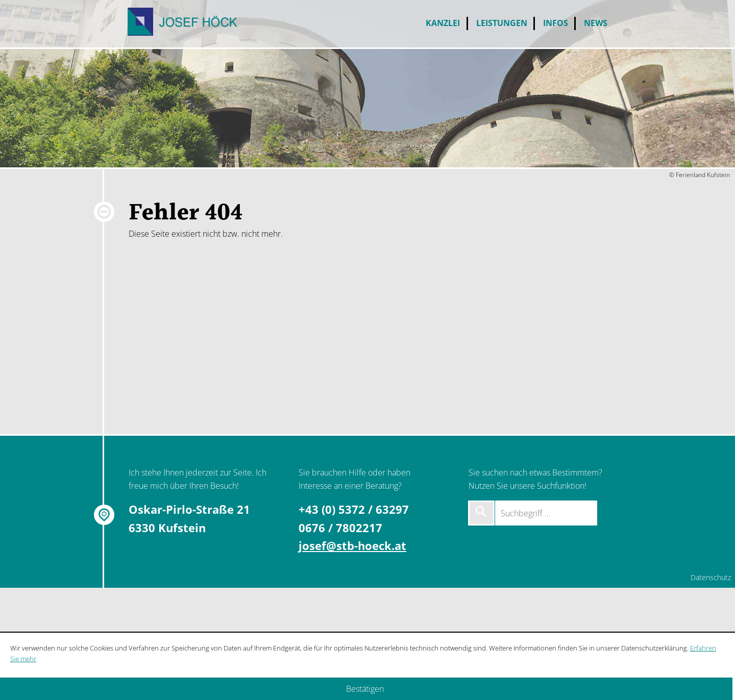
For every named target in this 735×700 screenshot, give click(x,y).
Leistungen (502, 23)
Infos (556, 23)
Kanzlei (443, 23)
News (596, 23)
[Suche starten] (481, 513)
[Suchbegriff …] (546, 513)
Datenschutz (711, 577)
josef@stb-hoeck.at (352, 546)
